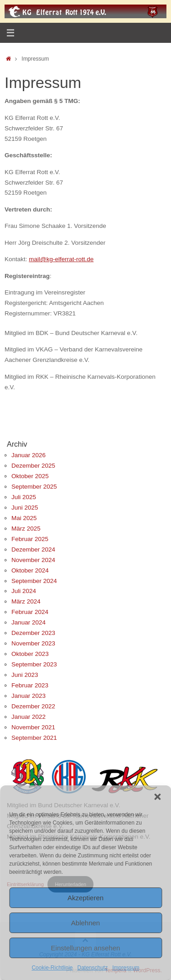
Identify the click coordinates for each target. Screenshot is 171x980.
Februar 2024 (30, 612)
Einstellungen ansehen (86, 948)
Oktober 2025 (30, 476)
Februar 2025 (30, 539)
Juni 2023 (25, 675)
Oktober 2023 (30, 654)
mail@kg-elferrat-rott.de (61, 259)
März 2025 (26, 529)
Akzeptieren (85, 898)
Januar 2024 (28, 622)
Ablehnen (85, 923)
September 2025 (34, 487)
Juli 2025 (24, 497)
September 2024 (34, 581)
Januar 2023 (28, 696)
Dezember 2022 (33, 706)
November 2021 (33, 727)
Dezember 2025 (33, 466)
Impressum (126, 968)
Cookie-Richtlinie (52, 968)
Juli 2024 (24, 591)
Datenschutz (93, 968)
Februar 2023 (30, 685)
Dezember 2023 (33, 633)
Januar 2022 (28, 717)
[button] (157, 797)
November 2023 (33, 643)
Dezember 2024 (33, 549)
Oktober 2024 (30, 570)
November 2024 (33, 560)
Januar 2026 (28, 455)
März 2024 (26, 601)
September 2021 (34, 738)
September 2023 (34, 664)
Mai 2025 (24, 518)
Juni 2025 (25, 508)
